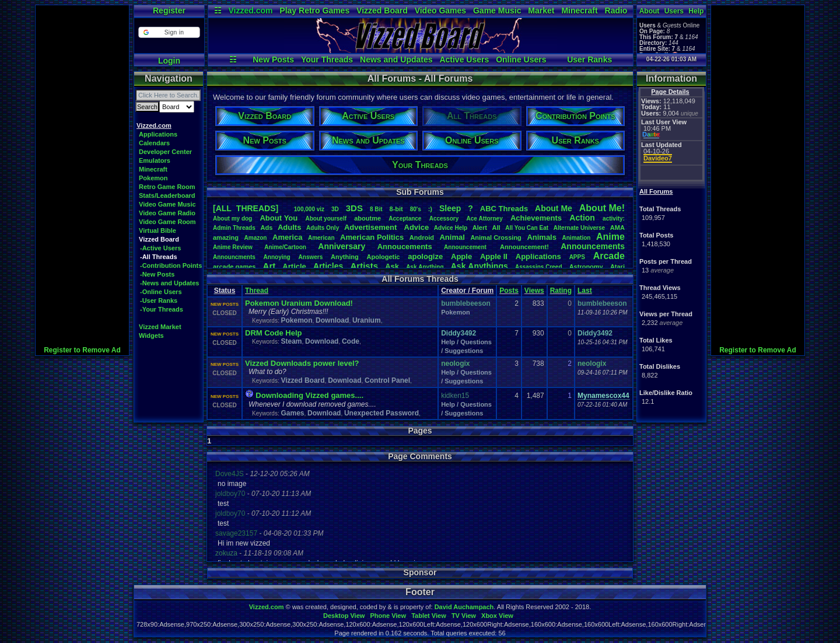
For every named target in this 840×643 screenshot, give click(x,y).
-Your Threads (162, 309)
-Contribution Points (171, 265)
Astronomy (586, 267)
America (287, 237)
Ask (392, 266)
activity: (614, 219)
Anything (345, 257)
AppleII (494, 256)
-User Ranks (159, 300)
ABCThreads (504, 209)
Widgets (151, 336)
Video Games (440, 11)
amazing (226, 237)
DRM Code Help (274, 333)
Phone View (388, 616)
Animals (542, 237)
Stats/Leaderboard (167, 195)
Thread (257, 291)
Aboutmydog (232, 219)
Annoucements (405, 247)
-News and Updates (169, 283)
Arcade (609, 256)
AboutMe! (602, 208)
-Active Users (160, 248)
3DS (354, 208)
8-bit (396, 209)
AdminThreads (234, 228)
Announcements (593, 246)
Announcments (234, 257)
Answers (311, 257)
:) (430, 209)
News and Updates (396, 60)
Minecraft (579, 11)
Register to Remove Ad (82, 350)
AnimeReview (233, 247)
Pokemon (153, 178)
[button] (169, 32)
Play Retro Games (314, 11)
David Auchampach (464, 607)
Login (169, 61)
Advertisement (372, 227)
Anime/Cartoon (285, 247)
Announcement (466, 247)
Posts (509, 291)
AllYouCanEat (527, 228)
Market (541, 11)
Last (585, 291)
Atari (617, 267)
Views (534, 291)
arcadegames (234, 267)
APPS (577, 257)
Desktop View (344, 616)
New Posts (273, 60)
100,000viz (309, 209)
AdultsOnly (323, 228)
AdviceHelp (451, 228)
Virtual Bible (157, 230)
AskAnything (425, 267)
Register (169, 11)
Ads (266, 228)
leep (450, 208)
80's (416, 209)
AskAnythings (480, 266)
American (321, 238)
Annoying (277, 257)
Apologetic (384, 257)
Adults (289, 227)
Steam (291, 341)
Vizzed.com (250, 11)
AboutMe (554, 208)
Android (422, 237)
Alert (480, 228)
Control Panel (387, 380)
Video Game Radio (167, 213)
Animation (577, 238)
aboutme (367, 218)
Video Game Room (167, 222)
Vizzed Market (160, 327)
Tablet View (429, 616)
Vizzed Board (382, 11)
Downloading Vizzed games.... (309, 395)
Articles (328, 266)
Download (332, 320)
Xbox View (497, 616)
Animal (452, 237)
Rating (561, 291)
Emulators (155, 160)
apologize (425, 256)
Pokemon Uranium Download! (299, 303)
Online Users (521, 60)
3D (335, 209)
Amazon (256, 238)
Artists (364, 266)
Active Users (464, 60)
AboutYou (279, 218)
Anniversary (342, 246)
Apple (461, 256)
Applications (158, 134)
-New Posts (157, 274)
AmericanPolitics (372, 237)
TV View (464, 616)
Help (696, 11)
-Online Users (161, 292)
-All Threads (159, 257)
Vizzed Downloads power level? (302, 363)
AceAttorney (484, 219)
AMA (617, 228)
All (496, 228)
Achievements (536, 218)
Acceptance (405, 219)
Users (674, 11)
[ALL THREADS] (246, 208)
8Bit (376, 209)
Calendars (154, 143)
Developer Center (165, 152)
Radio (616, 11)
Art (269, 266)
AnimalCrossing (496, 237)
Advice (417, 227)
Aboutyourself (326, 219)
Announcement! (524, 247)
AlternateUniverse (579, 228)
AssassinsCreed (539, 267)
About (650, 11)
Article (294, 266)
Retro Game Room (167, 187)
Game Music (497, 11)
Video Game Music (167, 204)
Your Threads (327, 60)
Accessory (444, 219)
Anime (610, 237)
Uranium (367, 320)
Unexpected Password (381, 413)
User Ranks (589, 60)
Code (351, 341)
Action (582, 218)
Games (292, 413)
